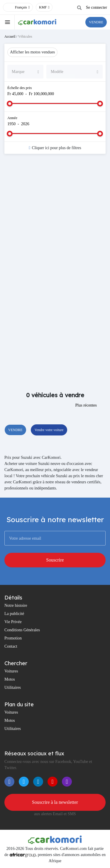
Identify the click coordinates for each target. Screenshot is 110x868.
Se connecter (97, 7)
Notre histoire (16, 605)
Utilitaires (13, 687)
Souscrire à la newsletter (55, 802)
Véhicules (25, 36)
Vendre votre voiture (49, 430)
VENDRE (96, 22)
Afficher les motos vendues (32, 52)
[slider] (10, 104)
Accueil (10, 36)
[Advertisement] (55, 219)
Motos (10, 679)
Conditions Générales (22, 630)
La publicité (14, 614)
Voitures (11, 671)
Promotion (13, 638)
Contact (11, 646)
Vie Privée (13, 622)
